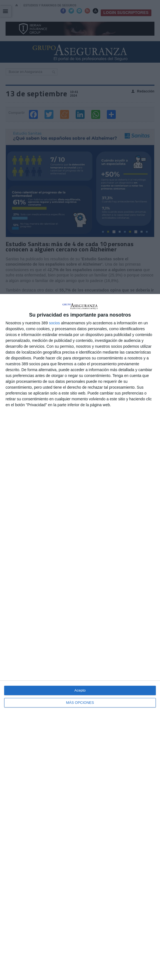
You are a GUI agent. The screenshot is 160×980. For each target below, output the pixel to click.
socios (55, 323)
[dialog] (80, 637)
